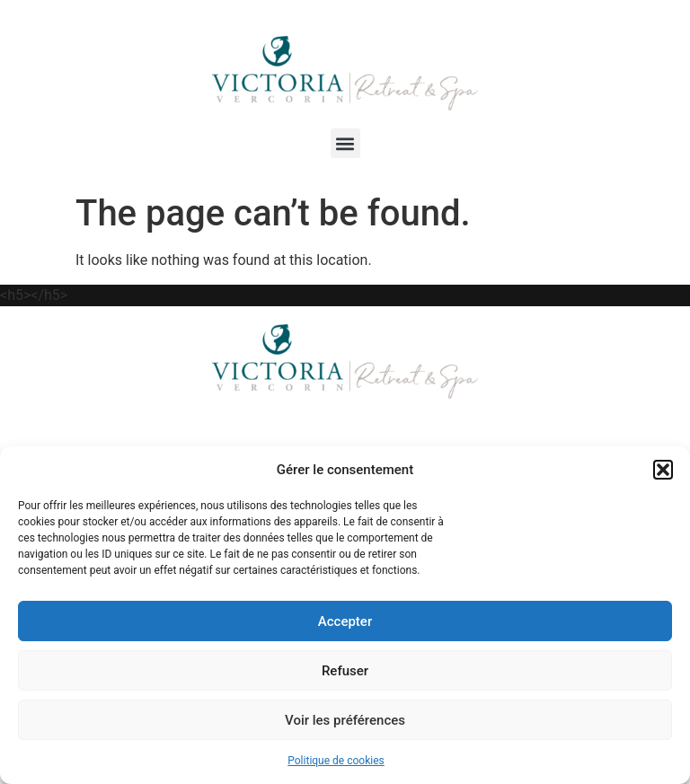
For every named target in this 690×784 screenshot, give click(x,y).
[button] (663, 470)
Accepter (345, 621)
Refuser (345, 671)
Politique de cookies (336, 761)
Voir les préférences (345, 720)
